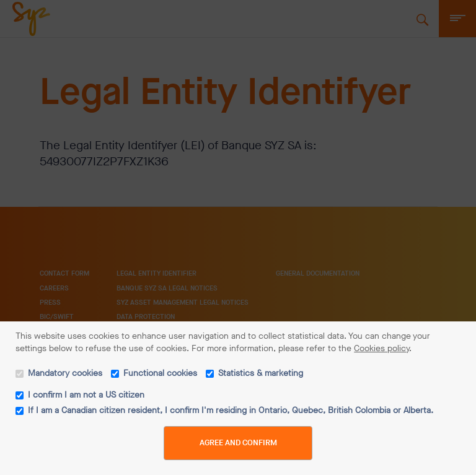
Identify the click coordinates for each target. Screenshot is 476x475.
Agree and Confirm (238, 442)
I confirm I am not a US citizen (86, 395)
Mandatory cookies (65, 373)
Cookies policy (381, 348)
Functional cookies (160, 373)
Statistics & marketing (261, 373)
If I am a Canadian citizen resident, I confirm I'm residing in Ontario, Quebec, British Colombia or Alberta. (231, 410)
